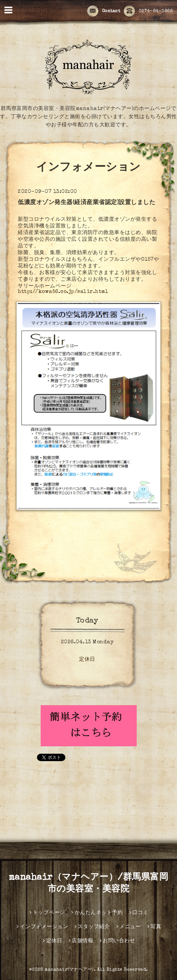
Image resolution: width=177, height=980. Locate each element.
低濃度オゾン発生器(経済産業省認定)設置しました (86, 203)
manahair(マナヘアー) (69, 970)
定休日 (87, 660)
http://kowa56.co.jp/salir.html (63, 292)
